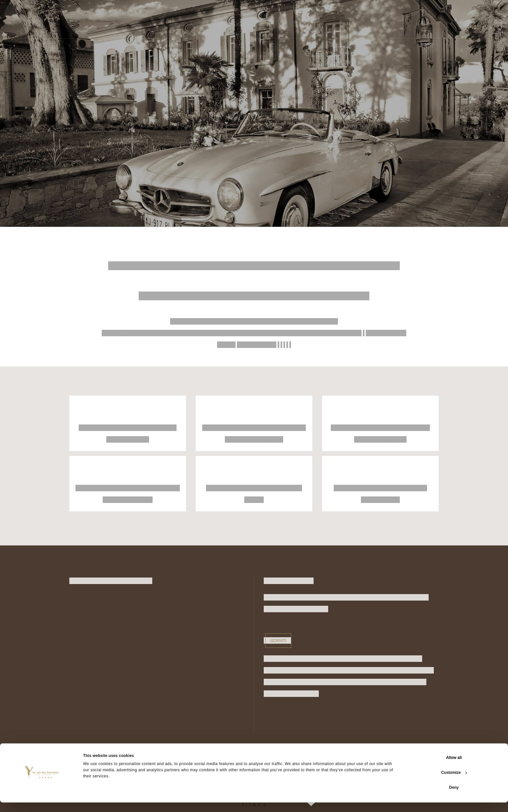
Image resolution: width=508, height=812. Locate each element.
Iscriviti (278, 640)
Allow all (454, 767)
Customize (454, 782)
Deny (454, 797)
